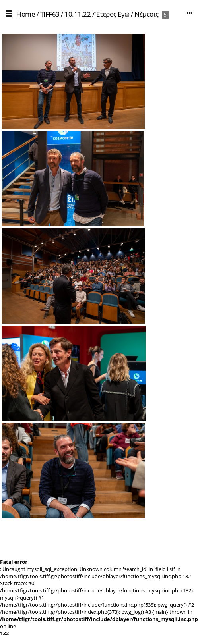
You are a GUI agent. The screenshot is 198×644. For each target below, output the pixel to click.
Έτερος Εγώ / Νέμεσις (127, 14)
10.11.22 (78, 14)
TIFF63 (50, 14)
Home (26, 14)
